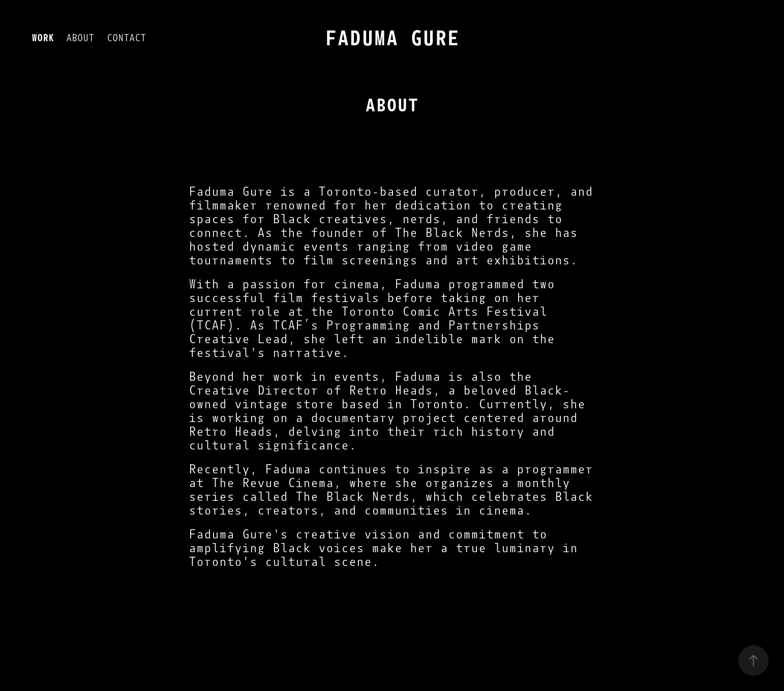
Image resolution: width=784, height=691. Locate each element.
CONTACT (126, 38)
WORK (43, 38)
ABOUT (80, 38)
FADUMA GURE (392, 38)
